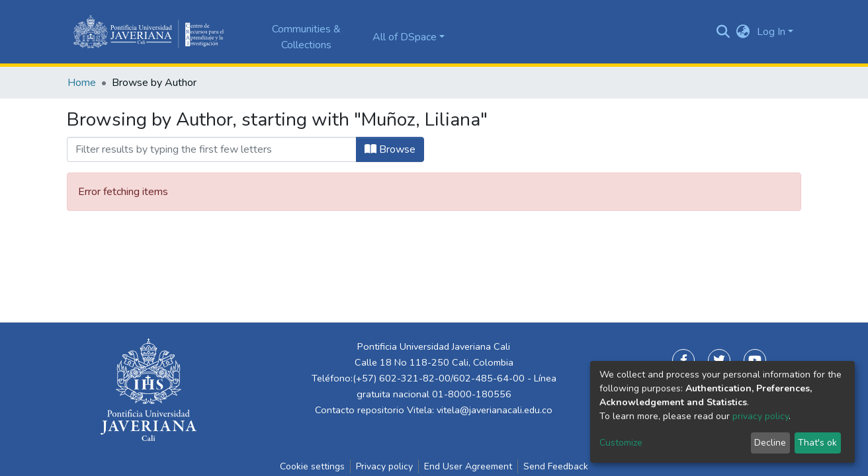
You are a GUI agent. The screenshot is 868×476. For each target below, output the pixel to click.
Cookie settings (312, 466)
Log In (771, 32)
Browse (390, 149)
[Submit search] (723, 32)
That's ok (817, 443)
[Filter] (212, 149)
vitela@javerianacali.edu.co (495, 410)
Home (82, 83)
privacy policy (760, 416)
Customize (621, 443)
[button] (743, 32)
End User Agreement (468, 466)
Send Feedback (556, 466)
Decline (770, 443)
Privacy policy (384, 466)
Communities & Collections (306, 37)
